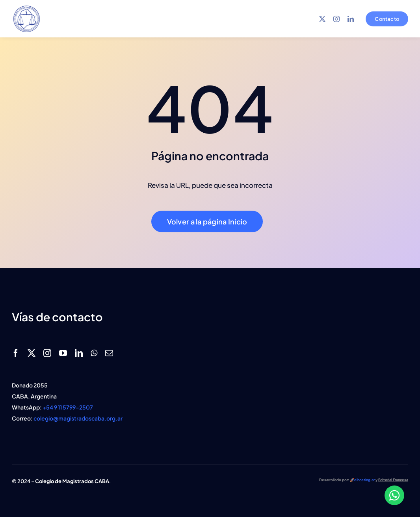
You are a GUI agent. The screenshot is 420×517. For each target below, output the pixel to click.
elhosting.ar (364, 480)
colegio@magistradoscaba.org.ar (78, 418)
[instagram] (336, 19)
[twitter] (322, 19)
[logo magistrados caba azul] (27, 7)
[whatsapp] (94, 353)
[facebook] (16, 353)
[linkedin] (351, 19)
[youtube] (63, 353)
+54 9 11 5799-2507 (68, 407)
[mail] (109, 353)
